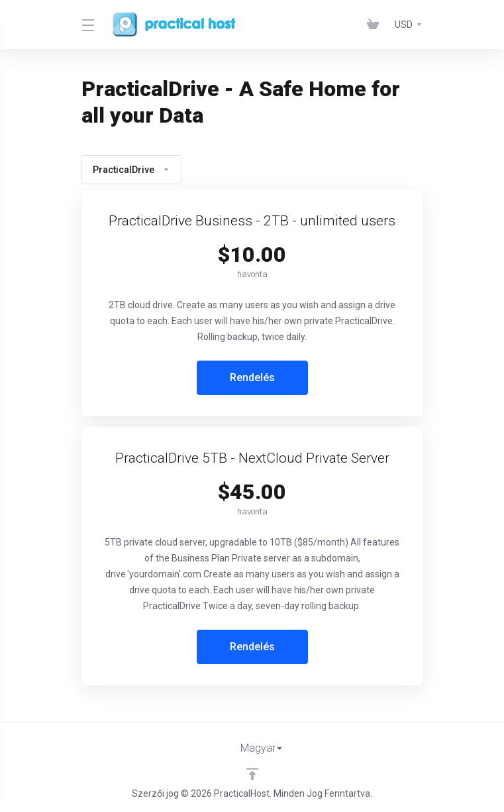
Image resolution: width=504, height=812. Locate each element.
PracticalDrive (131, 170)
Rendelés (252, 377)
